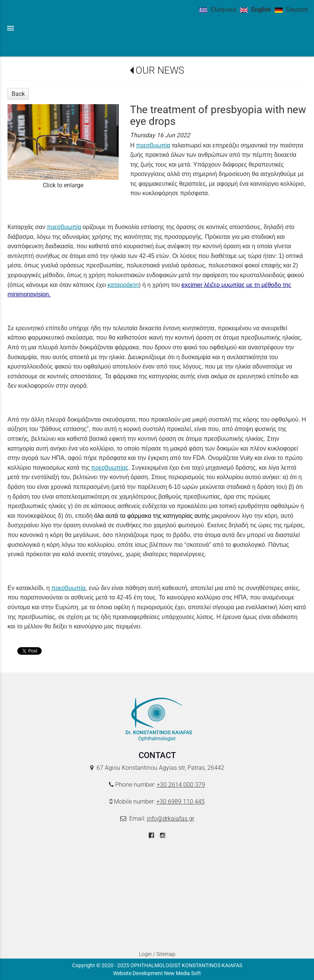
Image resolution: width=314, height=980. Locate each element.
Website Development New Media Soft (157, 973)
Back (18, 94)
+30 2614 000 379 (181, 785)
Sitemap (166, 954)
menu (11, 28)
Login (145, 954)
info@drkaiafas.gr (171, 818)
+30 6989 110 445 (180, 802)
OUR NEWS (160, 70)
